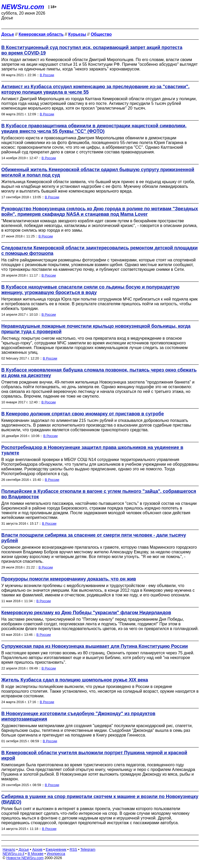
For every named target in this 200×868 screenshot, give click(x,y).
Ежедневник (56, 849)
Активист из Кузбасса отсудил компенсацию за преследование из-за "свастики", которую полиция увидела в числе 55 (95, 89)
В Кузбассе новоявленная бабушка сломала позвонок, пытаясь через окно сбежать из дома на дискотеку (99, 373)
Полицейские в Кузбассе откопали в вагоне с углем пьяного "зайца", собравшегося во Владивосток (99, 494)
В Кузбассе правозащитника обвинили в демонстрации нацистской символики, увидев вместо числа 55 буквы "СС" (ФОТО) (94, 128)
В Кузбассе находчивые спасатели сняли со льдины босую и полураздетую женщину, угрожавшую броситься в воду (90, 290)
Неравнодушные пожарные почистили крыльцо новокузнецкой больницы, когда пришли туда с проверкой (96, 329)
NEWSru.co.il (13, 854)
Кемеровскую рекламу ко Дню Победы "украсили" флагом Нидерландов (86, 613)
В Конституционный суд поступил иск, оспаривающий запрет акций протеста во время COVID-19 (92, 50)
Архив (37, 849)
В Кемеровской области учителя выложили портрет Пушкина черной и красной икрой (94, 755)
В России (47, 75)
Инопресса (56, 854)
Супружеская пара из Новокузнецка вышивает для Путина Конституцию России (95, 646)
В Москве (36, 854)
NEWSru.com (23, 7)
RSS (73, 849)
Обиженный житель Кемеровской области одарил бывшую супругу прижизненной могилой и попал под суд (98, 172)
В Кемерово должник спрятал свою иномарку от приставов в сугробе (83, 414)
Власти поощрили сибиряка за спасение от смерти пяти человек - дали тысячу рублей (94, 538)
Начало (9, 849)
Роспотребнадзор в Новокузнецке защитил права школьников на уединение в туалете (92, 450)
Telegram (88, 849)
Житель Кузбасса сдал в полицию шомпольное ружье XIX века (75, 680)
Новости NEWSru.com (25, 858)
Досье (24, 849)
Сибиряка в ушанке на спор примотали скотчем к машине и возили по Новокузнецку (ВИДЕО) (100, 799)
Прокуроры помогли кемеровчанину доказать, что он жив (69, 579)
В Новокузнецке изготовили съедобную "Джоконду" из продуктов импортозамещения (78, 716)
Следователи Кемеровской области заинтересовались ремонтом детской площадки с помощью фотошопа (99, 251)
